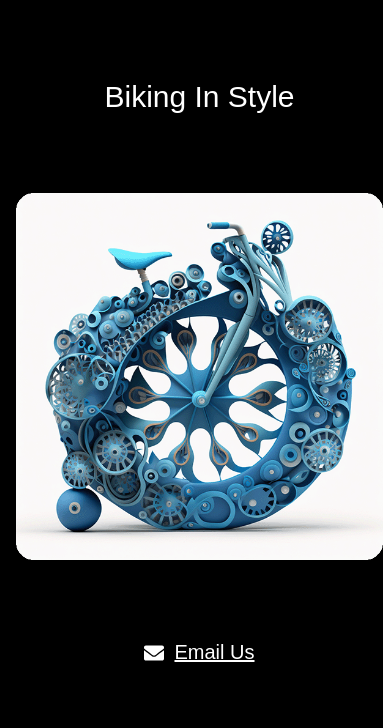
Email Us (199, 652)
